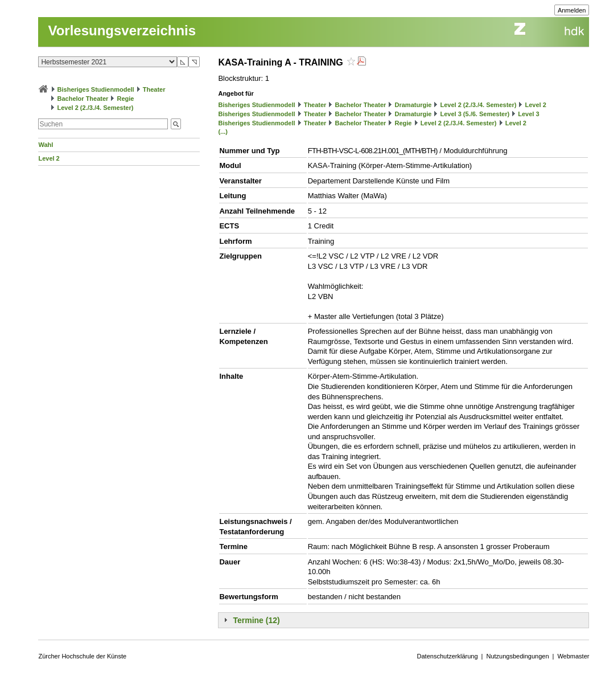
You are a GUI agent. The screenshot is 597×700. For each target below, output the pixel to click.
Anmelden (572, 10)
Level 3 (528, 114)
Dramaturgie (413, 105)
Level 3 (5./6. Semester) (475, 114)
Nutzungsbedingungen (517, 656)
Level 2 (49, 158)
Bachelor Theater (83, 99)
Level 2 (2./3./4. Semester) (96, 108)
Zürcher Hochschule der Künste (82, 656)
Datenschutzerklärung (448, 656)
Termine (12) (256, 620)
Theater (154, 89)
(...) (223, 132)
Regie (126, 99)
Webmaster (573, 656)
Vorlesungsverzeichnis (122, 30)
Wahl (46, 145)
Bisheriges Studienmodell (96, 89)
